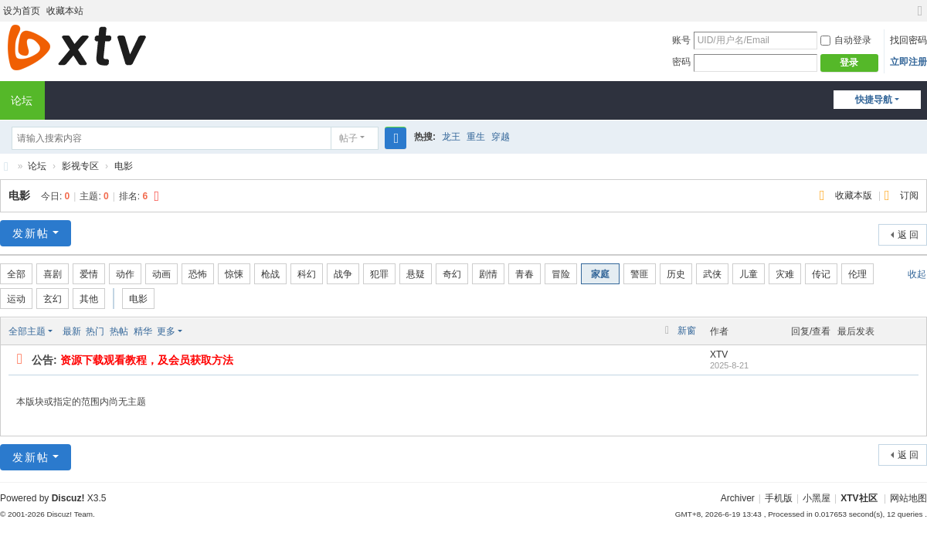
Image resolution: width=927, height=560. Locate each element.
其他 (89, 299)
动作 (125, 274)
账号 (681, 40)
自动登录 (846, 40)
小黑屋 (817, 498)
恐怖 (198, 274)
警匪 (640, 274)
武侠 (712, 274)
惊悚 (234, 274)
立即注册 (908, 62)
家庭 (600, 274)
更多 (166, 331)
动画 (161, 274)
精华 (143, 331)
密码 (681, 62)
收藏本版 (855, 195)
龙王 (451, 137)
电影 (124, 166)
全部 (16, 274)
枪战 (270, 274)
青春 (525, 274)
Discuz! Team (70, 514)
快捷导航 (874, 100)
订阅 (909, 195)
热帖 (119, 331)
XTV (719, 355)
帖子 (348, 138)
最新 (72, 331)
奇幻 (452, 274)
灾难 (785, 274)
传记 (821, 274)
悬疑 (416, 274)
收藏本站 (65, 11)
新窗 (687, 331)
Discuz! (68, 498)
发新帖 (31, 233)
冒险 (561, 274)
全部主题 (27, 331)
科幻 (307, 274)
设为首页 (22, 11)
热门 (95, 331)
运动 (16, 299)
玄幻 (53, 299)
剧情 (488, 274)
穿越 (501, 137)
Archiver (738, 498)
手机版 (779, 498)
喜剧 (53, 274)
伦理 (857, 274)
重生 (476, 137)
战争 (343, 274)
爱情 (89, 274)
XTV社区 (6, 166)
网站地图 (908, 498)
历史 (676, 274)
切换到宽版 (920, 17)
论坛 (37, 166)
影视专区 (80, 166)
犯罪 (379, 274)
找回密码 (908, 40)
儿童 (749, 274)
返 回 (908, 235)
